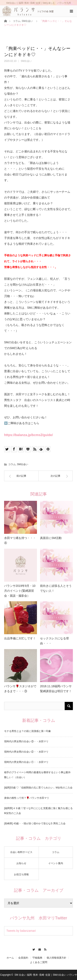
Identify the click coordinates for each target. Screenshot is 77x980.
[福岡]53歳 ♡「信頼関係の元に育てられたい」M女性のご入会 (38, 788)
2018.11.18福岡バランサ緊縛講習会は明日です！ (56, 689)
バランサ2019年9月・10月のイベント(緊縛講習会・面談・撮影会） (20, 591)
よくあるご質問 (39, 962)
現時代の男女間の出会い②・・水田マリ (26, 752)
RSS (44, 949)
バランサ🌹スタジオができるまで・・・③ (20, 689)
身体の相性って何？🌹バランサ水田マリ (27, 798)
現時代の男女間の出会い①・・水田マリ (26, 762)
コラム (17, 21)
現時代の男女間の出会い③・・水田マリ (26, 741)
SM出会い (27, 21)
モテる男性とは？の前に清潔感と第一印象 (28, 731)
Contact (38, 949)
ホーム (10, 958)
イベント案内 (56, 863)
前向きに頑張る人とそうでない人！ (56, 588)
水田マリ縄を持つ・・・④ (20, 540)
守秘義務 (37, 958)
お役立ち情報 (21, 874)
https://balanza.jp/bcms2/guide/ (28, 435)
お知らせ (21, 863)
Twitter (33, 949)
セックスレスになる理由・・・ (54, 641)
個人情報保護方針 (56, 958)
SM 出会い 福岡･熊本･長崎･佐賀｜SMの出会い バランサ (46, 975)
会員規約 (23, 958)
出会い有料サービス (21, 852)
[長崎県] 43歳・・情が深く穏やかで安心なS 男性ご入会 (35, 824)
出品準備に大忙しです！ (20, 638)
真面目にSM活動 (51, 538)
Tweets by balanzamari (21, 931)
